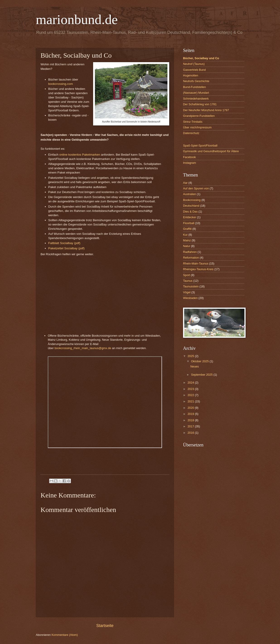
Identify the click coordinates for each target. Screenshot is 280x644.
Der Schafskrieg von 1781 (200, 104)
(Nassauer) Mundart (196, 93)
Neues (194, 366)
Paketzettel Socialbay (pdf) (66, 248)
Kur (185, 235)
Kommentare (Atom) (65, 635)
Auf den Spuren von (196, 188)
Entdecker (190, 217)
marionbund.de (77, 20)
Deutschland (191, 206)
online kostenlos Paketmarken (80, 155)
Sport (187, 275)
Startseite (105, 626)
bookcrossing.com (61, 84)
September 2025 (202, 375)
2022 (191, 395)
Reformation (191, 258)
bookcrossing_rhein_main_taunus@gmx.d (82, 348)
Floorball (189, 223)
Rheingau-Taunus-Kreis (198, 269)
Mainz (187, 240)
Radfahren (190, 252)
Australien (189, 194)
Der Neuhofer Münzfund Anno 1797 (206, 110)
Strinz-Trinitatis (193, 122)
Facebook (189, 157)
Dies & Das (190, 212)
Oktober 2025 (200, 361)
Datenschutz (191, 133)
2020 (191, 408)
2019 (191, 414)
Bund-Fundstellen (194, 87)
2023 (191, 389)
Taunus (188, 281)
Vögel (187, 292)
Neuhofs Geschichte (196, 81)
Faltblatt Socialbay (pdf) (65, 243)
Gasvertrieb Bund (194, 70)
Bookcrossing (192, 200)
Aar (185, 183)
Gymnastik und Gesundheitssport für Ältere (211, 151)
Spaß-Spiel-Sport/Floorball (200, 146)
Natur (187, 246)
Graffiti (187, 229)
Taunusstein (191, 286)
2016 (191, 433)
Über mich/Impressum (197, 127)
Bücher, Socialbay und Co (201, 58)
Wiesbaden (190, 298)
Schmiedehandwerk (196, 99)
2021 (191, 401)
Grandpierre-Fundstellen (199, 116)
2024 (191, 383)
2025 (191, 356)
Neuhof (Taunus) (194, 64)
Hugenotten (191, 75)
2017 (191, 426)
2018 (191, 420)
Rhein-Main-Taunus (196, 263)
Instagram (189, 163)
